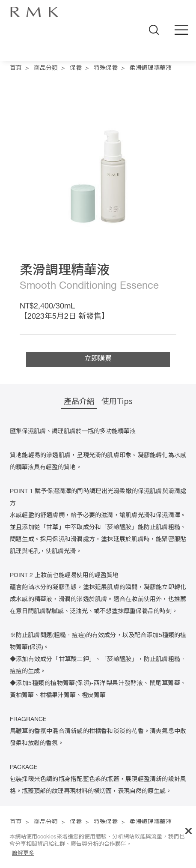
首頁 (16, 69)
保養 (76, 69)
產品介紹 (79, 401)
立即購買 (98, 359)
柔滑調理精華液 (151, 69)
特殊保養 (106, 69)
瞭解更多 (23, 853)
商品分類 (46, 69)
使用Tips (117, 401)
